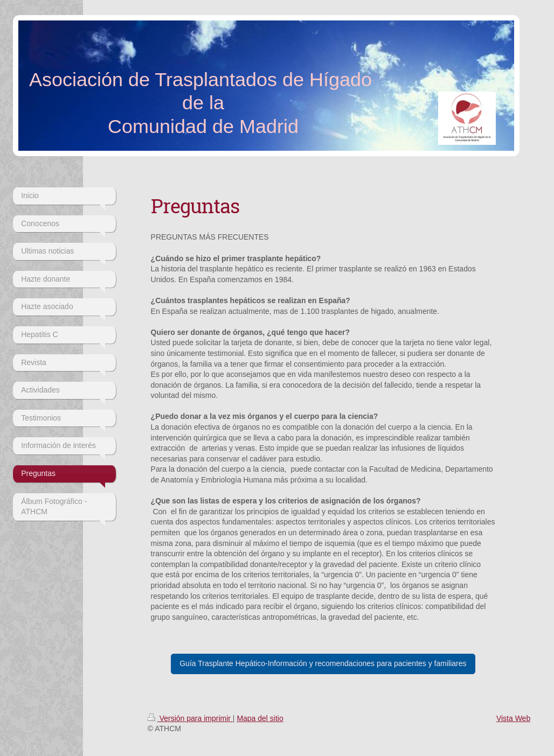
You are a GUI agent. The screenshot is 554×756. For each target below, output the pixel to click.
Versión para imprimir (190, 718)
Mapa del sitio (260, 718)
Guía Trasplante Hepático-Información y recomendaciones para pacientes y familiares (323, 663)
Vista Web (513, 718)
